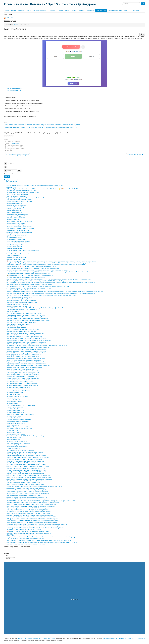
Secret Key (6, 170)
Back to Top (142, 638)
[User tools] (142, 34)
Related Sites (90, 10)
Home (7, 10)
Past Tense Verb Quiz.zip (14, 90)
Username (6, 162)
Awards (74, 10)
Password (6, 166)
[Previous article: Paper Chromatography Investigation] (17, 155)
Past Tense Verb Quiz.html (14, 89)
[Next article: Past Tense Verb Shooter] (135, 155)
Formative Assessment (40, 10)
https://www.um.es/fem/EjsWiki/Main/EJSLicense (117, 638)
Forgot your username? (11, 180)
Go (143, 4)
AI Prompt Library (135, 10)
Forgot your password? (11, 182)
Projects (60, 10)
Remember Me (10, 174)
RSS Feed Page (101, 10)
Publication (52, 10)
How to (28, 10)
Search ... (122, 2)
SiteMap (81, 10)
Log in (7, 177)
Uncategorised (15, 143)
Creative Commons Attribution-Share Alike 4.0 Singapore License (36, 638)
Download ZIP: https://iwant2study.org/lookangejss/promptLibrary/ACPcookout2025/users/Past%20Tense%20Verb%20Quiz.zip (41, 127)
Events (67, 10)
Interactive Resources (18, 10)
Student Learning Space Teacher (118, 10)
